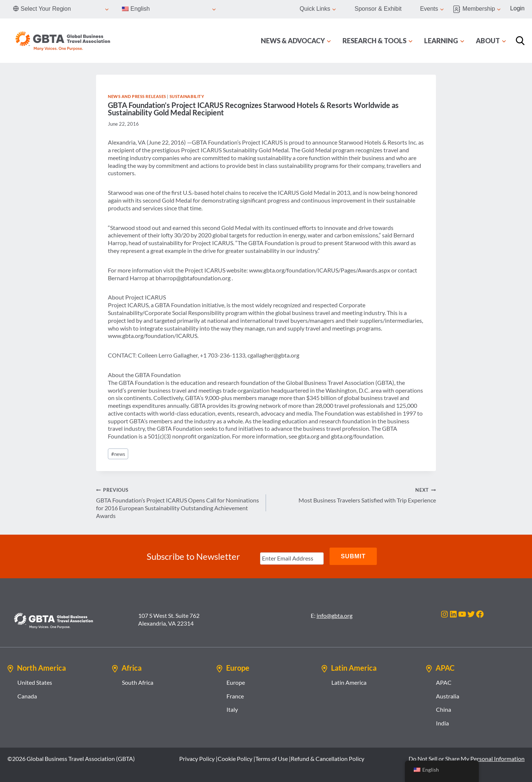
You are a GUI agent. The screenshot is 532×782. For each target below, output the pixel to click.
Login (517, 8)
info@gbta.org (335, 615)
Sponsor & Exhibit (378, 9)
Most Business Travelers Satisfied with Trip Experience (354, 495)
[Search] (520, 41)
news (118, 454)
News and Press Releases (137, 96)
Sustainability (187, 96)
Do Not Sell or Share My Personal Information (467, 758)
